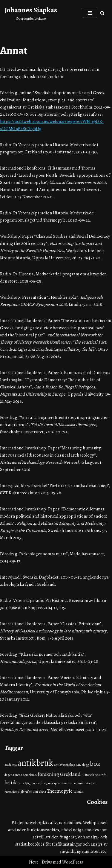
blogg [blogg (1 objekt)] (85, 765)
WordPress (73, 862)
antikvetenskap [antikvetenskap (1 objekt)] (65, 765)
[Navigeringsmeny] (90, 13)
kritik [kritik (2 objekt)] (11, 782)
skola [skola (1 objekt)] (42, 792)
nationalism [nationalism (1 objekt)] (65, 783)
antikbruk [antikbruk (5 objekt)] (35, 763)
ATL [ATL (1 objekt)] (78, 765)
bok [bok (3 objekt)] (95, 763)
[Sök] (102, 13)
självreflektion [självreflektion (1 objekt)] (28, 792)
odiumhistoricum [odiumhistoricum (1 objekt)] (86, 783)
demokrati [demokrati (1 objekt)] (30, 775)
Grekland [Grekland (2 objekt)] (70, 774)
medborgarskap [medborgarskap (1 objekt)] (46, 783)
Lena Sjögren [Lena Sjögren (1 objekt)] (26, 783)
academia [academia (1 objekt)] (11, 765)
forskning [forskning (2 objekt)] (48, 774)
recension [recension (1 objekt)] (11, 792)
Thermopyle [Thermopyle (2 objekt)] (60, 791)
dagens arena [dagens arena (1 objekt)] (13, 775)
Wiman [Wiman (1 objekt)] (78, 792)
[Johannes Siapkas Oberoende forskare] (31, 13)
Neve (34, 862)
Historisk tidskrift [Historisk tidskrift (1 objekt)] (94, 775)
